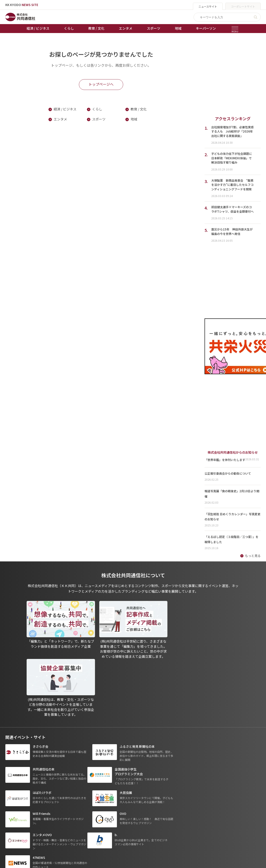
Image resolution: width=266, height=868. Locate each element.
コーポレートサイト (243, 6)
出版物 (129, 787)
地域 (178, 28)
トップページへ (101, 84)
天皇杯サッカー (94, 787)
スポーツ (154, 28)
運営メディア (133, 800)
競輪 (87, 800)
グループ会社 (183, 787)
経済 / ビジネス (38, 28)
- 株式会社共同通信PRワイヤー (194, 800)
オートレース (93, 794)
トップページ (15, 787)
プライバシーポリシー (140, 794)
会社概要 (130, 806)
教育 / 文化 (96, 28)
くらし (69, 28)
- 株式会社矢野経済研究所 (191, 806)
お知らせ (12, 794)
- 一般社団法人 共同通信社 (191, 794)
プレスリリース (54, 825)
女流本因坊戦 (93, 819)
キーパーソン (206, 28)
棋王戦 (88, 812)
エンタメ (126, 28)
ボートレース (93, 806)
